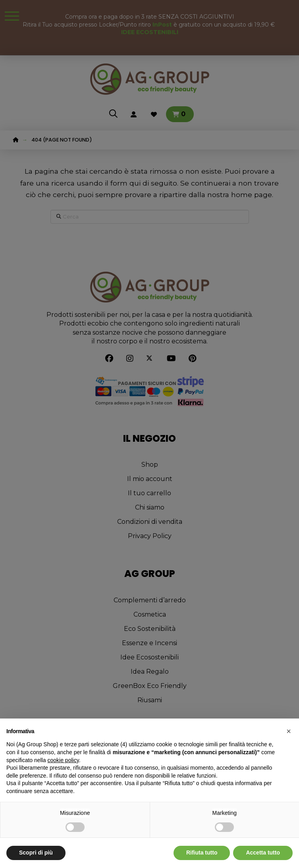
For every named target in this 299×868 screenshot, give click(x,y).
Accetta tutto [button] (263, 853)
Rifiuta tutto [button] (202, 853)
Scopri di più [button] (36, 853)
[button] (289, 731)
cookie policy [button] (63, 760)
